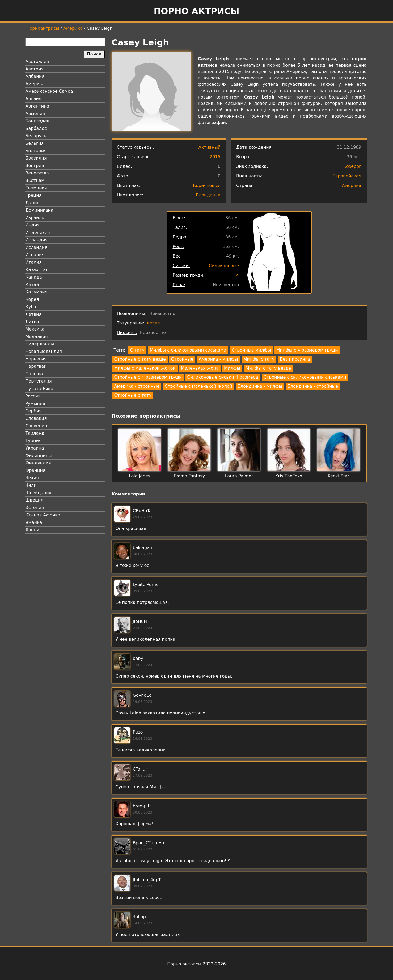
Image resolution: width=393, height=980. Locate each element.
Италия (34, 262)
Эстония (35, 508)
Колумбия (37, 292)
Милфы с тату (259, 359)
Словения (36, 426)
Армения (35, 114)
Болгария (36, 151)
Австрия (35, 69)
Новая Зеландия (44, 351)
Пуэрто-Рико (39, 389)
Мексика (35, 329)
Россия (33, 396)
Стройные (182, 359)
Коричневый (207, 185)
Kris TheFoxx (289, 476)
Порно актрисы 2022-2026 (196, 964)
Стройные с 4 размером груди (148, 377)
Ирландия (37, 240)
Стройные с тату (133, 395)
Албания (35, 76)
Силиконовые (224, 266)
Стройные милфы (251, 350)
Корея (32, 299)
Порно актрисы (196, 11)
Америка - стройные (137, 386)
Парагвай (36, 366)
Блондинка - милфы (260, 386)
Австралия (37, 61)
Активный (210, 147)
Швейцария (39, 493)
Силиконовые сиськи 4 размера (223, 377)
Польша (34, 374)
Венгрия (35, 166)
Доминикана (39, 210)
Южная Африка (43, 515)
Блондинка (208, 195)
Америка (73, 28)
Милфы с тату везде (268, 368)
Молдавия (37, 337)
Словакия (36, 418)
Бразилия (36, 158)
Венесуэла (37, 173)
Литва (32, 322)
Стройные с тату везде (140, 359)
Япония (34, 530)
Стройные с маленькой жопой (198, 386)
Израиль (35, 218)
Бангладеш (38, 121)
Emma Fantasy (189, 476)
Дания (33, 203)
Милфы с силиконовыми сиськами (188, 350)
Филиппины (39, 455)
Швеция (34, 500)
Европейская (347, 176)
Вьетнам (35, 180)
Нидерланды (40, 344)
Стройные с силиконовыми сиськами (305, 377)
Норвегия (36, 359)
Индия (33, 225)
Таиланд (35, 433)
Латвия (34, 314)
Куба (31, 307)
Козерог (352, 166)
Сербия (34, 411)
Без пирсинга (295, 359)
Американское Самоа (49, 91)
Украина (35, 448)
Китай (32, 284)
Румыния (35, 403)
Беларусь (36, 136)
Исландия (36, 247)
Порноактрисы (43, 28)
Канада (34, 277)
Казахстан (37, 270)
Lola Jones (140, 476)
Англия (33, 99)
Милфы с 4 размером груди (307, 350)
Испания (35, 255)
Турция (33, 441)
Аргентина (37, 106)
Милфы (232, 368)
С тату (137, 350)
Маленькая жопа (200, 368)
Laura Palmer (239, 476)
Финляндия (38, 463)
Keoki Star (338, 476)
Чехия (32, 478)
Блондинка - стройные (313, 386)
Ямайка (34, 522)
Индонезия (38, 232)
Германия (36, 188)
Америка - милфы (218, 359)
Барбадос (36, 128)
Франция (35, 470)
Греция (34, 195)
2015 (215, 157)
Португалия (39, 381)
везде (153, 323)
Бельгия (35, 143)
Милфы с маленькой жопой (145, 368)
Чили (31, 485)
